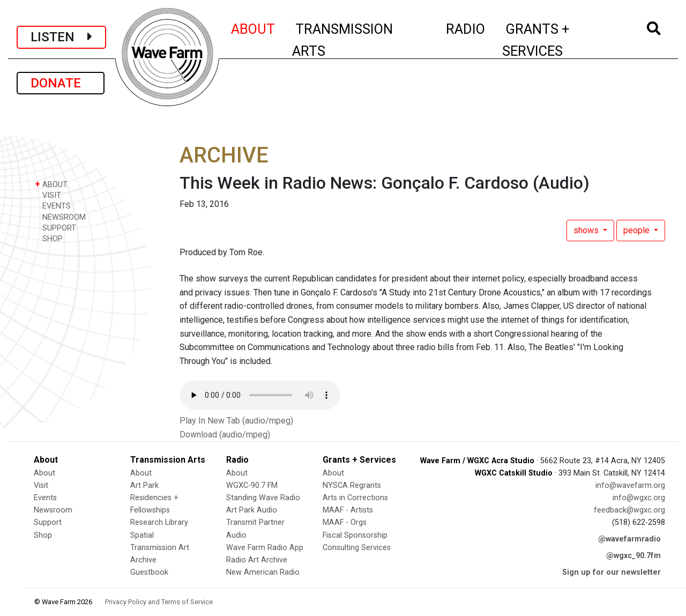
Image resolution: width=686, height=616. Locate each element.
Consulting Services (357, 548)
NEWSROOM (60, 217)
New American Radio (263, 572)
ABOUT (253, 27)
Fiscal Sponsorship (355, 535)
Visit (41, 485)
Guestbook (149, 572)
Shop (43, 535)
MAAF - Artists (348, 510)
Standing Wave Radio (263, 498)
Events (45, 498)
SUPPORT (55, 228)
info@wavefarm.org (630, 485)
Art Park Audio (252, 510)
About (44, 473)
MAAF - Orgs (345, 522)
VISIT (48, 195)
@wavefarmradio (629, 539)
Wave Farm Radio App (265, 548)
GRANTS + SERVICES (560, 40)
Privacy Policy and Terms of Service (159, 602)
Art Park (144, 485)
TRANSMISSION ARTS (342, 40)
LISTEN (61, 37)
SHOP (49, 238)
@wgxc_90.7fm (633, 556)
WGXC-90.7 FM (252, 485)
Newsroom (53, 510)
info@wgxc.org (639, 498)
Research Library (159, 522)
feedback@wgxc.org (629, 510)
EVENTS (53, 206)
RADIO (466, 27)
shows (587, 230)
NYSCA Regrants (352, 485)
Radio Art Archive (257, 560)
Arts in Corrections (355, 498)
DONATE (61, 83)
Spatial (142, 535)
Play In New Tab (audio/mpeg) (236, 421)
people (637, 230)
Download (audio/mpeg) (225, 435)
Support (48, 522)
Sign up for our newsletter (612, 572)
